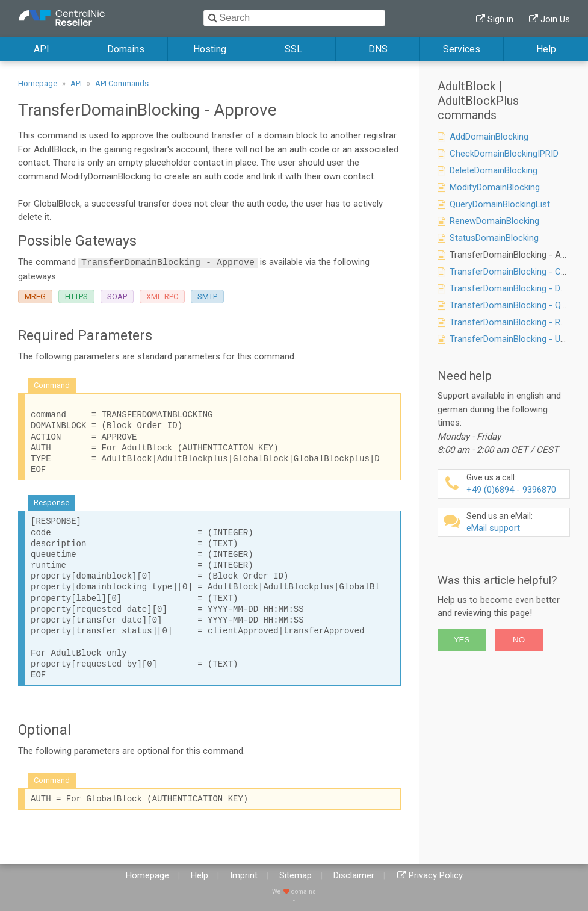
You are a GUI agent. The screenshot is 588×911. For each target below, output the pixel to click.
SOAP (117, 297)
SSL (293, 49)
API (42, 49)
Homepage (38, 83)
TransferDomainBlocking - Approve (519, 255)
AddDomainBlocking (489, 137)
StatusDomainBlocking (494, 238)
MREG (35, 297)
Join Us (555, 19)
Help (546, 49)
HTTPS (76, 297)
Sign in (500, 19)
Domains (126, 49)
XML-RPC (162, 297)
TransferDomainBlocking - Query (514, 305)
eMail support (516, 522)
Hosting (210, 49)
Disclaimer (354, 875)
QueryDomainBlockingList (500, 204)
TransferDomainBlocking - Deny (512, 288)
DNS (378, 49)
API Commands (122, 83)
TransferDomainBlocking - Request (518, 322)
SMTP (207, 297)
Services (462, 49)
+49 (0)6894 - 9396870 (516, 484)
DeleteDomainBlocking (494, 170)
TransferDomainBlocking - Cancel (516, 272)
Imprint (244, 875)
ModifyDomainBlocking (495, 187)
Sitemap (296, 875)
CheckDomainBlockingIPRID (504, 154)
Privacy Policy (436, 875)
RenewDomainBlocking (494, 221)
